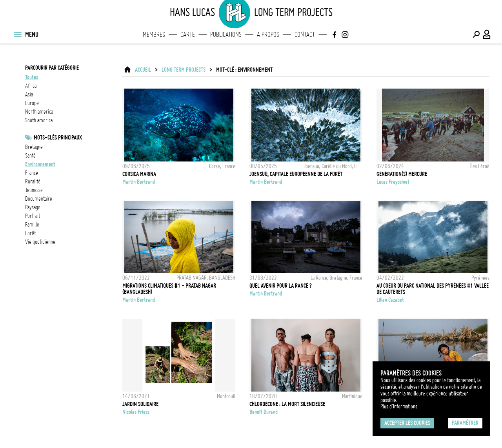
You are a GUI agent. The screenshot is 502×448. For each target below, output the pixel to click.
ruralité (33, 181)
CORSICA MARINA (139, 174)
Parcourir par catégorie (52, 68)
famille (32, 225)
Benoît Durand (264, 412)
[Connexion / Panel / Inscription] (487, 34)
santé (30, 156)
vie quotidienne (40, 242)
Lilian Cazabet (390, 300)
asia (29, 94)
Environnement (40, 164)
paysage (33, 207)
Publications (226, 34)
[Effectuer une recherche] (476, 34)
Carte (188, 34)
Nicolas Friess (136, 412)
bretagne (34, 147)
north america (39, 112)
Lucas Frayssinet (393, 182)
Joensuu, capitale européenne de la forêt (296, 174)
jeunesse (34, 190)
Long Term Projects (184, 70)
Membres (154, 34)
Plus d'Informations (399, 406)
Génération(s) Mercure (402, 174)
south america (39, 120)
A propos (268, 34)
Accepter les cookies (407, 423)
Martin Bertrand (139, 182)
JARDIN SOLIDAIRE (140, 404)
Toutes (32, 77)
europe (32, 103)
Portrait (33, 216)
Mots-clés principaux (58, 138)
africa (31, 86)
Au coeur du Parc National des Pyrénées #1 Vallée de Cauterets (433, 289)
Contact (305, 34)
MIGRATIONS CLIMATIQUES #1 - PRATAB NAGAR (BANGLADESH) (169, 289)
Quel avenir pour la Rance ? (281, 286)
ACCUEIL (143, 70)
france (32, 173)
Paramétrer (465, 423)
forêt (30, 233)
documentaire (39, 199)
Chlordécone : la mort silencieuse (287, 404)
